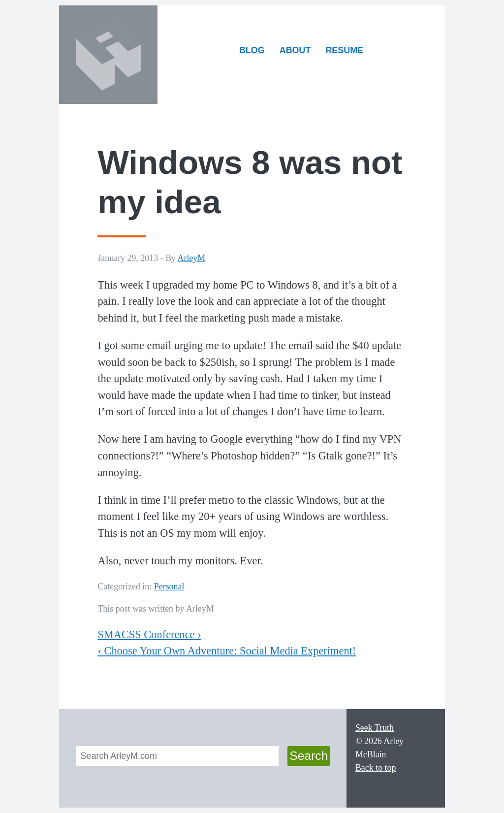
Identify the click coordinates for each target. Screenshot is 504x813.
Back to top (376, 768)
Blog (252, 50)
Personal (169, 586)
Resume (344, 50)
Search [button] (309, 756)
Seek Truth (375, 728)
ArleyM (192, 258)
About (298, 52)
